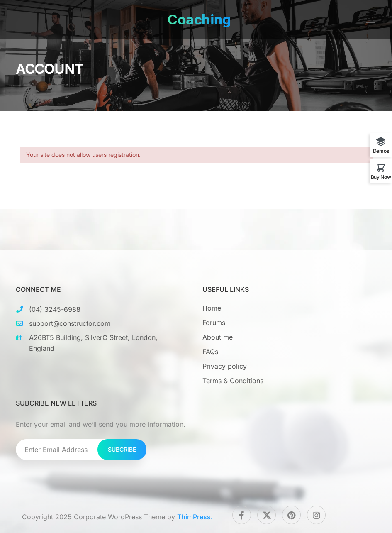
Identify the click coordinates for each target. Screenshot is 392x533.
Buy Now (381, 177)
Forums (214, 323)
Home (212, 308)
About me (218, 337)
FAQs (210, 352)
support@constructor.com (70, 323)
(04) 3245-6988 (55, 309)
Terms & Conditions (233, 381)
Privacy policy (225, 366)
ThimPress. (195, 517)
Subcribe (122, 449)
